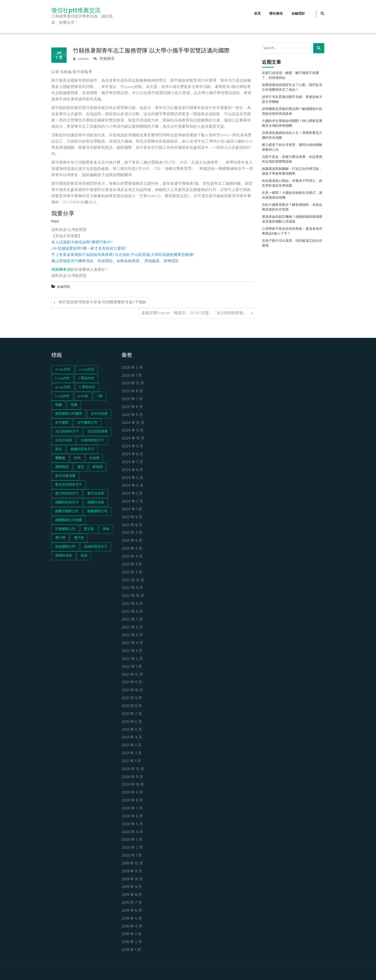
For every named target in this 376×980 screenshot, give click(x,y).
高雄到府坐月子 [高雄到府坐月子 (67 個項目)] (96, 547)
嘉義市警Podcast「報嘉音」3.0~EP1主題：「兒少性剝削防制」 (194, 313)
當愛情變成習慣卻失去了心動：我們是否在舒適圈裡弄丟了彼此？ (292, 88)
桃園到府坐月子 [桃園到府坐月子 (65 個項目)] (67, 503)
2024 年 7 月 (132, 462)
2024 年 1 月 (132, 510)
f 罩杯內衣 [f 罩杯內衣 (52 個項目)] (86, 378)
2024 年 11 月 (132, 431)
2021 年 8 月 (132, 706)
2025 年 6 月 (132, 407)
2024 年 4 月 (132, 486)
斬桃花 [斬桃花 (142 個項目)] (98, 467)
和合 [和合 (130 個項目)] (59, 449)
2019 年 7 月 (132, 903)
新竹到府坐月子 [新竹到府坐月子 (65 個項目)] (67, 494)
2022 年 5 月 (132, 635)
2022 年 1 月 (132, 667)
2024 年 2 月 (132, 502)
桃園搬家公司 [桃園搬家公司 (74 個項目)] (97, 511)
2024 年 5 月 (132, 478)
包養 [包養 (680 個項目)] (74, 405)
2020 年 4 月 (132, 832)
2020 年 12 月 (133, 769)
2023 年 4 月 (132, 557)
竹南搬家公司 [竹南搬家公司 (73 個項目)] (65, 529)
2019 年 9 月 (132, 887)
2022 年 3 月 (132, 651)
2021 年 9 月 (132, 698)
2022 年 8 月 (132, 612)
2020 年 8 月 (132, 801)
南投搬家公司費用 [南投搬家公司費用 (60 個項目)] (69, 414)
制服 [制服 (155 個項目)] (59, 405)
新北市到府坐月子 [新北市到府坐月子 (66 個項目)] (69, 485)
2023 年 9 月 (132, 517)
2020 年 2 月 (132, 848)
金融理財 (298, 14)
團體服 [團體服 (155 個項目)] (60, 458)
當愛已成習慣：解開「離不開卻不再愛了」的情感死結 (290, 76)
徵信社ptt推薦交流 (76, 10)
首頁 (257, 14)
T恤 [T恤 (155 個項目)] (100, 396)
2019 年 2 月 (132, 942)
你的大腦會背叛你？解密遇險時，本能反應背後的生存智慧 (292, 208)
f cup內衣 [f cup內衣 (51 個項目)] (62, 378)
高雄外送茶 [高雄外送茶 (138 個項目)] (64, 556)
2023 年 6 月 (132, 541)
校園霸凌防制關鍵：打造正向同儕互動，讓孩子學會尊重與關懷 (292, 172)
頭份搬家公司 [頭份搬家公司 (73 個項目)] (65, 547)
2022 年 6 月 (132, 628)
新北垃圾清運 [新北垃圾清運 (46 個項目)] (65, 476)
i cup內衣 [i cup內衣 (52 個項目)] (62, 396)
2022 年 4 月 (132, 643)
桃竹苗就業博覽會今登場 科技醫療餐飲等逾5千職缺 (103, 302)
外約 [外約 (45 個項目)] (77, 458)
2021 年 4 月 (132, 738)
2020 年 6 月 (132, 816)
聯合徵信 (276, 14)
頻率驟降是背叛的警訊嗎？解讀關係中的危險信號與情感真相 (292, 112)
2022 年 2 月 (132, 659)
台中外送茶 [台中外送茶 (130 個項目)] (99, 414)
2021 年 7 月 (132, 714)
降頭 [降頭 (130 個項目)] (106, 529)
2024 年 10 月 (133, 439)
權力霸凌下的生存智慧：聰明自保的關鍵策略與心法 (292, 148)
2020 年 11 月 (132, 777)
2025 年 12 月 (133, 383)
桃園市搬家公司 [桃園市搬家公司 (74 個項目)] (67, 511)
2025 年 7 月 (132, 399)
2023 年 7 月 (132, 533)
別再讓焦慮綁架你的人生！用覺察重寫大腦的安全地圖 (292, 136)
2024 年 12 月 (133, 423)
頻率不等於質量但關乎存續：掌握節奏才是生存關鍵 (292, 100)
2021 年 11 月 (132, 683)
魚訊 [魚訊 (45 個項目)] (84, 556)
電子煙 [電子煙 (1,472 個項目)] (60, 538)
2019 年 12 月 (132, 864)
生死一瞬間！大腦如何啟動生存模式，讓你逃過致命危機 (292, 196)
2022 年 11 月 (132, 588)
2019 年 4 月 (132, 927)
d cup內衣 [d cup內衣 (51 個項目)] (63, 370)
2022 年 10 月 (133, 596)
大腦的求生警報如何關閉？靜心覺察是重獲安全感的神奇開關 (292, 124)
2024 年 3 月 (132, 494)
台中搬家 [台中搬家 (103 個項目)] (62, 423)
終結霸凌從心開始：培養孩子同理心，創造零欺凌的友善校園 (292, 184)
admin (81, 59)
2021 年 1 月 (131, 761)
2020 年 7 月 (132, 809)
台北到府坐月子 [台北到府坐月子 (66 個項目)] (67, 432)
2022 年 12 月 (133, 580)
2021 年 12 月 (132, 675)
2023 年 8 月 (132, 525)
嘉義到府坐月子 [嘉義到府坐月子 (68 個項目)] (82, 449)
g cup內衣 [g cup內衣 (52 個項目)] (63, 387)
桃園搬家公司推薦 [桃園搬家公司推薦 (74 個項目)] (69, 520)
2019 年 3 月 (132, 934)
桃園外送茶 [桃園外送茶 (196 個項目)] (96, 503)
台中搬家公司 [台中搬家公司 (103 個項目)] (87, 423)
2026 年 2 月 (132, 368)
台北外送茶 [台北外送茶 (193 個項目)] (64, 441)
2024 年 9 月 (132, 447)
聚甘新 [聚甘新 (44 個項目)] (89, 529)
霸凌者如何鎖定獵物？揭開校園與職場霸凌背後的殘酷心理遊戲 (292, 219)
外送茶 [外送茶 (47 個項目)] (94, 458)
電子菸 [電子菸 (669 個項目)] (79, 538)
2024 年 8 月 (132, 454)
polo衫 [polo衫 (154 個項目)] (83, 396)
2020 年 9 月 (132, 793)
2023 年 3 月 (132, 565)
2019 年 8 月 (132, 895)
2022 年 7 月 (132, 620)
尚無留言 (104, 59)
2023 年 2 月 (132, 573)
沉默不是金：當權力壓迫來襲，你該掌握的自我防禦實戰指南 (292, 160)
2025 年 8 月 (132, 391)
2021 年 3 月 (132, 746)
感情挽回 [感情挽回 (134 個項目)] (62, 467)
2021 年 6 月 (132, 722)
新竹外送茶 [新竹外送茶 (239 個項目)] (96, 494)
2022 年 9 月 (132, 604)
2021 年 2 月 (132, 753)
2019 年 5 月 (132, 919)
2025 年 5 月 (132, 415)
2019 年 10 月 (132, 879)
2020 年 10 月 (133, 785)
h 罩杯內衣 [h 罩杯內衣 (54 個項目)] (87, 387)
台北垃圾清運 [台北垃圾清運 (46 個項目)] (97, 432)
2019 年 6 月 (132, 911)
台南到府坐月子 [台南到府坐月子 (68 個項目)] (92, 441)
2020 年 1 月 (132, 856)
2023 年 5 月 (132, 549)
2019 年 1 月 (131, 950)
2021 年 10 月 (132, 690)
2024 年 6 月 (132, 470)
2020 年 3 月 (132, 840)
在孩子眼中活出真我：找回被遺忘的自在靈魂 (292, 243)
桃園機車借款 (63, 270)
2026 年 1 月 (132, 376)
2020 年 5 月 (132, 824)
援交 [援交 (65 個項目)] (81, 467)
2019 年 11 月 (132, 872)
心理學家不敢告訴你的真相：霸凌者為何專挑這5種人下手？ (292, 231)
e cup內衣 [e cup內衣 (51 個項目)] (87, 370)
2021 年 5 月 (132, 730)
